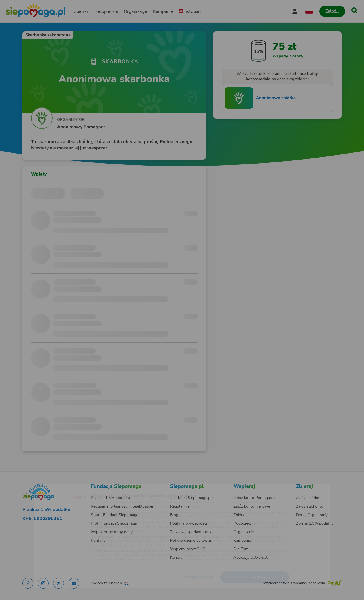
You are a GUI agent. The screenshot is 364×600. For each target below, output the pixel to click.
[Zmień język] (57, 488)
